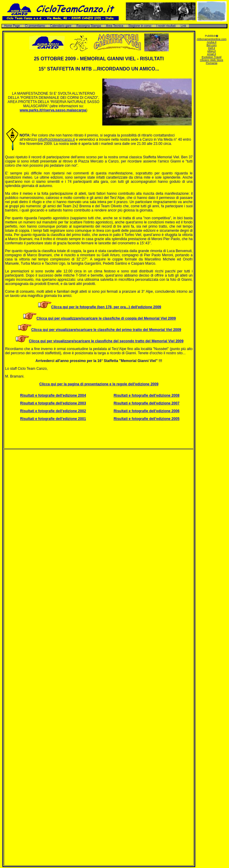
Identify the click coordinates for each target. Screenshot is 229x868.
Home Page (12, 26)
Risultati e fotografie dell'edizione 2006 (147, 411)
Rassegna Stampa (89, 26)
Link (183, 26)
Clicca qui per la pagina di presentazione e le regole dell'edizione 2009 (99, 384)
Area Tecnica (115, 26)
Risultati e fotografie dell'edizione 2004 (53, 395)
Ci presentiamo (35, 26)
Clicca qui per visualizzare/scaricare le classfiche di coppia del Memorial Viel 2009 (106, 318)
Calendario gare (61, 26)
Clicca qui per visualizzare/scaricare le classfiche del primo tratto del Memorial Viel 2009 (106, 330)
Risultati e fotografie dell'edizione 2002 (53, 411)
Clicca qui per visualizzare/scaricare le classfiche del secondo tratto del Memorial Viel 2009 (106, 341)
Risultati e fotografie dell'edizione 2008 (147, 395)
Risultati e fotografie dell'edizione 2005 (147, 419)
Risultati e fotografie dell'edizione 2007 (147, 403)
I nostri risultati (166, 26)
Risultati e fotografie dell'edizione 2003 (53, 403)
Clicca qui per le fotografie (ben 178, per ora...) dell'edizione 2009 (106, 307)
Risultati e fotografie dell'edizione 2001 (53, 419)
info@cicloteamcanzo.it (56, 139)
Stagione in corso (140, 26)
